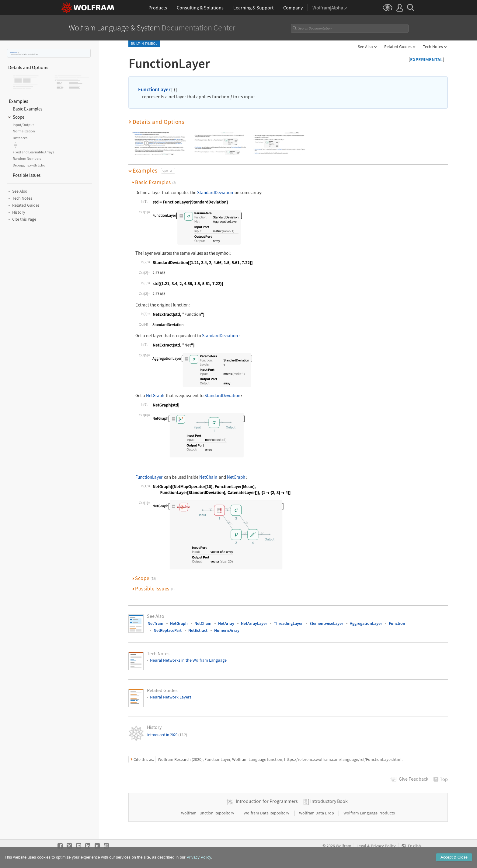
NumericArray (227, 630)
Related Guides (398, 47)
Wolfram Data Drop (317, 813)
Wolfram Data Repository (267, 813)
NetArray (226, 623)
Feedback (414, 779)
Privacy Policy (383, 846)
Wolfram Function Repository (208, 813)
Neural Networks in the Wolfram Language (188, 660)
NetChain (208, 477)
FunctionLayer (13, 52)
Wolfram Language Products (369, 813)
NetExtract (198, 630)
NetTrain (155, 623)
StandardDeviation (215, 192)
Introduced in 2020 (167, 735)
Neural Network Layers (171, 697)
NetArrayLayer (254, 623)
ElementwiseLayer (326, 623)
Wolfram (344, 846)
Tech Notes (433, 47)
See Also (365, 47)
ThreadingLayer (288, 623)
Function (397, 623)
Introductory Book (329, 801)
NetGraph (155, 395)
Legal (361, 846)
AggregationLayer (366, 623)
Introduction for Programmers (267, 801)
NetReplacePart (168, 630)
